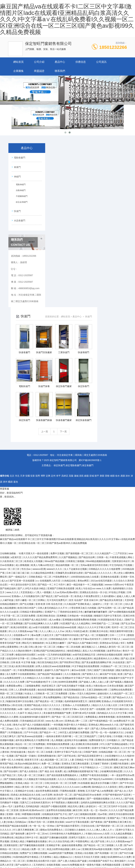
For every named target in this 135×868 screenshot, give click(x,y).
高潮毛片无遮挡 (77, 734)
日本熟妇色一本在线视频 (80, 512)
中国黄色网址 (83, 738)
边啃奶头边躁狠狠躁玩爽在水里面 (98, 699)
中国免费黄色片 (61, 473)
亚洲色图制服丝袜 (47, 652)
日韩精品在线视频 (9, 749)
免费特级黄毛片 (97, 636)
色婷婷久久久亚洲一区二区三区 (25, 812)
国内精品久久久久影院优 (105, 683)
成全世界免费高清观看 (47, 687)
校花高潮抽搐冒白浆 (75, 586)
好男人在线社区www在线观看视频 (53, 563)
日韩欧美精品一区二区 (40, 473)
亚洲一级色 (21, 695)
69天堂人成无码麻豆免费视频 (75, 629)
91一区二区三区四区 (19, 784)
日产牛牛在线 (31, 629)
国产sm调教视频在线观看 (122, 508)
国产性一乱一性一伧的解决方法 (107, 629)
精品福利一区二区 (49, 862)
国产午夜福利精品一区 (101, 617)
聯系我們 (60, 71)
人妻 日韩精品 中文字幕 (82, 656)
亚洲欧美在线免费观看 (107, 656)
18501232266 (113, 47)
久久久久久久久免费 (15, 578)
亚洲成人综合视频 (84, 749)
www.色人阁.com (55, 617)
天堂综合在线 (88, 722)
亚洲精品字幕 (53, 742)
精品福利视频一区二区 (67, 461)
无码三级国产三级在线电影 (101, 566)
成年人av (76, 745)
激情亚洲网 (95, 598)
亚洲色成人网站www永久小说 (104, 621)
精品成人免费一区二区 (34, 745)
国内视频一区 (41, 800)
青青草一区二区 (124, 835)
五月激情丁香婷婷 (100, 660)
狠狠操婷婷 (39, 539)
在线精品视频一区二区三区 (113, 648)
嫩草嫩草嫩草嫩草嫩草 (96, 508)
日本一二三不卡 (118, 531)
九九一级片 (21, 625)
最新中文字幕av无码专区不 (87, 535)
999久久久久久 (71, 815)
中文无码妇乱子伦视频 (121, 461)
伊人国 (24, 543)
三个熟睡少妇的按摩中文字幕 (106, 858)
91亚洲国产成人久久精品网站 (76, 520)
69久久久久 (6, 531)
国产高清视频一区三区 (107, 749)
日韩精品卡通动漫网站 (32, 508)
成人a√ (5, 477)
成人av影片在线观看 (39, 524)
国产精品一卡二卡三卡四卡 (52, 481)
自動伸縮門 (20, 190)
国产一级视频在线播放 (98, 695)
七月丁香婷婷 (36, 644)
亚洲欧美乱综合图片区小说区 (42, 757)
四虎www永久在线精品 (79, 792)
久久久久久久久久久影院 (103, 777)
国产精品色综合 (72, 594)
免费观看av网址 (15, 582)
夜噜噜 (81, 687)
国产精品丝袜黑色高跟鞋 (60, 819)
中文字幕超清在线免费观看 (86, 563)
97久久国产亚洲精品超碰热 (114, 640)
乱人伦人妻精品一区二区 (46, 850)
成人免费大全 (67, 850)
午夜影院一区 (11, 796)
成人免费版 (118, 862)
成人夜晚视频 (23, 461)
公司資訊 (101, 62)
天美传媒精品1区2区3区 (32, 617)
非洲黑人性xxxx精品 (78, 777)
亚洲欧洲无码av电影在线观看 (97, 745)
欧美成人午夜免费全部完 (87, 492)
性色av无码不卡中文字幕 (73, 714)
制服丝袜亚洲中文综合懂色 (20, 598)
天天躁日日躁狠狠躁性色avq (59, 796)
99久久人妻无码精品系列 (80, 555)
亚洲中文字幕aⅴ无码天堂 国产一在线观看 (84, 605)
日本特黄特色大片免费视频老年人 (67, 730)
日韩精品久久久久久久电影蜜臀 (105, 465)
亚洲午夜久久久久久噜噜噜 (99, 843)
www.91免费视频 (70, 761)
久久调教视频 (67, 808)
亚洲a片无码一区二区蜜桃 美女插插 (46, 718)
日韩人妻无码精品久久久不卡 (53, 504)
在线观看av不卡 (22, 531)
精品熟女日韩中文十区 (27, 734)
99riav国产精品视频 (55, 457)
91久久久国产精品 (34, 843)
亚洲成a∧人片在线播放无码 (26, 492)
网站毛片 (27, 539)
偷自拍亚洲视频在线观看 (50, 586)
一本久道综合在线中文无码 (22, 481)
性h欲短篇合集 (19, 648)
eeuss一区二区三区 (10, 465)
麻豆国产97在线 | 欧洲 (111, 570)
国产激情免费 (18, 730)
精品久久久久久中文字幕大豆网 (94, 524)
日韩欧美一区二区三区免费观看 (52, 590)
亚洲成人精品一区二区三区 (29, 679)
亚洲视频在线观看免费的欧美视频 (80, 516)
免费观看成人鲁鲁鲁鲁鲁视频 (100, 613)
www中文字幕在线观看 (78, 718)
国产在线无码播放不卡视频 (71, 582)
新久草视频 (103, 804)
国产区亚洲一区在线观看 (22, 477)
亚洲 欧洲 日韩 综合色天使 (49, 500)
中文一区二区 (94, 780)
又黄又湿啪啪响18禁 (97, 586)
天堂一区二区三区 (113, 500)
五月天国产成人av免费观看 (100, 687)
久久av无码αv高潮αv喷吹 (66, 489)
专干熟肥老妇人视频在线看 (65, 699)
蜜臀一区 (6, 656)
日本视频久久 (114, 636)
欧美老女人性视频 (34, 457)
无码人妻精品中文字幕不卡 (14, 769)
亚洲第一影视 (13, 710)
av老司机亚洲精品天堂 (84, 551)
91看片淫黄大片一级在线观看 (34, 450)
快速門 (17, 210)
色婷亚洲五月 (49, 582)
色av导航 (103, 710)
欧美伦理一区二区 (63, 691)
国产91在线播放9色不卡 (39, 578)
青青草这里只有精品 (103, 769)
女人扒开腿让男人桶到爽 (59, 804)
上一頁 (74, 268)
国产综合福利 (11, 668)
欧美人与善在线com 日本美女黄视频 (105, 582)
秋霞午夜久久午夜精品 (76, 621)
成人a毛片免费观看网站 (72, 800)
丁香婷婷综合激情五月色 (71, 508)
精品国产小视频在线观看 (54, 703)
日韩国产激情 (90, 648)
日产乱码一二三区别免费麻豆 (90, 796)
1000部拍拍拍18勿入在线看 (85, 473)
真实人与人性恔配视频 (94, 547)
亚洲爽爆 (62, 512)
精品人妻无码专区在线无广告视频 (33, 835)
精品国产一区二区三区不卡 (34, 823)
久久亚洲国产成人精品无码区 (33, 516)
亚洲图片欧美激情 (120, 660)
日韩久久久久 (52, 644)
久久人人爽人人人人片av (52, 527)
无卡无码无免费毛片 (57, 496)
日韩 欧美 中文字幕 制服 (23, 559)
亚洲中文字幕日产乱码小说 (68, 648)
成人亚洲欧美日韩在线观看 (85, 640)
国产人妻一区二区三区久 (88, 850)
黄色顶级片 (121, 757)
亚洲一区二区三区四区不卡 (48, 815)
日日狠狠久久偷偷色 (75, 726)
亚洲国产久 (51, 508)
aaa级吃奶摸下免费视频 (61, 749)
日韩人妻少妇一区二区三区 (42, 543)
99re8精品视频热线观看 (98, 457)
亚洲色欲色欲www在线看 (64, 524)
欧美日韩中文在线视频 (116, 734)
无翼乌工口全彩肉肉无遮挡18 (35, 699)
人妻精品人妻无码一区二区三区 (114, 543)
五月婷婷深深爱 (104, 823)
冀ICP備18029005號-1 (90, 356)
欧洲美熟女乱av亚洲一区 (76, 827)
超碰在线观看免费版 (72, 742)
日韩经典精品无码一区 (61, 535)
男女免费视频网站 (53, 594)
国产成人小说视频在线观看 (36, 621)
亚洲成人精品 (18, 738)
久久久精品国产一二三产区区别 (111, 450)
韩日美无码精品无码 (48, 559)
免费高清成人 (25, 850)
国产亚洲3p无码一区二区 (24, 780)
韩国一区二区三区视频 (12, 590)
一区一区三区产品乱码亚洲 (25, 862)
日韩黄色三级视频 (75, 457)
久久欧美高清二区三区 (12, 457)
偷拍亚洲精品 (74, 547)
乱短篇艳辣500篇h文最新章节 (35, 613)
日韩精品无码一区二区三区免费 (41, 839)
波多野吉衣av (114, 547)
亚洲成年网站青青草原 (34, 788)
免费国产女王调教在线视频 (34, 749)
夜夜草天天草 (32, 656)
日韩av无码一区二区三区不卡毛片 (48, 555)
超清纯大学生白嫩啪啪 (76, 636)
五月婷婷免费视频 (67, 625)
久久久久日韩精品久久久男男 (73, 675)
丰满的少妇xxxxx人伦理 (98, 730)
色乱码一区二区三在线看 (40, 648)
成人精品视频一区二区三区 (54, 656)
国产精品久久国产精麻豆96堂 (83, 539)
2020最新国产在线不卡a (101, 757)
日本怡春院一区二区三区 (35, 535)
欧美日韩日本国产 (27, 504)
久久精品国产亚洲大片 (72, 843)
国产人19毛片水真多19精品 (32, 485)
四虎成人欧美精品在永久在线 (26, 691)
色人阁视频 (57, 636)
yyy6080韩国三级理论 (97, 765)
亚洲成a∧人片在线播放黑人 (77, 601)
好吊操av (80, 854)
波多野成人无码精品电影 (27, 703)
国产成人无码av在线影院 (104, 625)
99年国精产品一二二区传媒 (106, 520)
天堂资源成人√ (28, 489)
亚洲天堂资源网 (99, 574)
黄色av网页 (84, 477)
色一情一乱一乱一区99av (42, 722)
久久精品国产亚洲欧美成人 (78, 500)
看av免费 (36, 531)
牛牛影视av (48, 765)
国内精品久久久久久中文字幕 (112, 609)
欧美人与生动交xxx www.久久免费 (94, 485)
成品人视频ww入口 (63, 753)
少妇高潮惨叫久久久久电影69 (119, 652)
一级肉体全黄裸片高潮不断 (58, 633)
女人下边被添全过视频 (76, 465)
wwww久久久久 (55, 465)
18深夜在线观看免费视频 (48, 827)
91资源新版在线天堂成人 (111, 516)
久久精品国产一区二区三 (122, 590)
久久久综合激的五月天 (114, 780)
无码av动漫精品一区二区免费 (96, 594)
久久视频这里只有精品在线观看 (40, 675)
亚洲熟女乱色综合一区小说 (94, 489)
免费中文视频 (57, 450)
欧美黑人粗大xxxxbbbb (16, 714)
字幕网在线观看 (68, 687)
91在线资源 (119, 559)
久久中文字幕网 (15, 808)
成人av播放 (55, 516)
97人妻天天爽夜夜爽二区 (26, 726)
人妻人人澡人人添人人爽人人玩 (29, 773)
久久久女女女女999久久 (118, 796)
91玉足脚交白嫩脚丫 (56, 539)
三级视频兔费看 (33, 582)
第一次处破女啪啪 (58, 823)
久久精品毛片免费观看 (12, 839)
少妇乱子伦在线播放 (110, 773)
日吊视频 (118, 633)
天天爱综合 (15, 788)
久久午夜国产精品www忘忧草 (115, 788)
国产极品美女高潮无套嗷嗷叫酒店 (62, 664)
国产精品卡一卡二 (49, 629)
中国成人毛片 (108, 835)
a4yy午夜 (125, 656)
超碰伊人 (98, 500)
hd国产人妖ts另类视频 (70, 839)
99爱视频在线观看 (31, 710)
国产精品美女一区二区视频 (49, 598)
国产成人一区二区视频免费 (94, 531)
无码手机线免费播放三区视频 (44, 714)
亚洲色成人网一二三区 (77, 617)
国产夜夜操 (97, 718)
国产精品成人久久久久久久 (99, 469)
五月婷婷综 (39, 761)
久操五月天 (48, 531)
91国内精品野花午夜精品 (26, 753)
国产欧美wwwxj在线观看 (30, 633)
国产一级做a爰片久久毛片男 (105, 819)
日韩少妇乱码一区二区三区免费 (61, 679)
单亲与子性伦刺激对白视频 (84, 773)
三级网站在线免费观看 (121, 586)
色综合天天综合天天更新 (87, 753)
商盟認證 (39, 71)
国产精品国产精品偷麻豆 (51, 570)
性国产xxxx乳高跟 (123, 745)
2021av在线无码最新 (102, 477)
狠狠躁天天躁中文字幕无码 (108, 512)
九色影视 (52, 625)
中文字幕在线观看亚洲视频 (32, 819)
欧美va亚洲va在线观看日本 (76, 847)
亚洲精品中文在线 (25, 687)
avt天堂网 (48, 691)
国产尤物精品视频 (13, 675)
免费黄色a (6, 601)
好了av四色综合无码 (80, 858)
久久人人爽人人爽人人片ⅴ (101, 726)
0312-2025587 (41, 351)
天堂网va (54, 800)
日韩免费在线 (7, 734)
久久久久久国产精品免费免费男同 (40, 454)
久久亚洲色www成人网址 (97, 862)
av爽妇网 (86, 683)
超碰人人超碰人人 (34, 664)
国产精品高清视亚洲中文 (90, 652)
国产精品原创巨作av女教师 (88, 691)
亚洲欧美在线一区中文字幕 (99, 784)
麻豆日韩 (78, 706)
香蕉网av (31, 792)
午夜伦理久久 (118, 804)
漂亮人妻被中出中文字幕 (115, 850)
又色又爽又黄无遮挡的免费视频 (96, 812)
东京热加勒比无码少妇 (84, 804)
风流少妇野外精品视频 (58, 745)
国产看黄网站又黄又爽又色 (118, 718)
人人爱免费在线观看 (26, 586)
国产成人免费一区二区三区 (83, 831)
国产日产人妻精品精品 (25, 858)
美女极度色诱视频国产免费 (57, 609)
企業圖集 (18, 71)
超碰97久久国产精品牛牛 (57, 566)
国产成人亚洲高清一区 (72, 862)
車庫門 (17, 167)
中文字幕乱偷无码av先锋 (82, 823)
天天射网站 (46, 753)
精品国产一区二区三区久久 (103, 827)
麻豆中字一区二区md (37, 730)
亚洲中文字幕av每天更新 (71, 784)
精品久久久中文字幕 (91, 815)
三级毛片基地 (105, 633)
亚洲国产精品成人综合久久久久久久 (43, 601)
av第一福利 (24, 605)
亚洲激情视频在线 (57, 777)
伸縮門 (17, 176)
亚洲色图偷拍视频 (37, 625)
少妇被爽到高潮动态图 (111, 668)
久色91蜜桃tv (108, 492)
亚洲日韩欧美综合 (46, 512)
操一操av (56, 574)
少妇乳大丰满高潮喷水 (31, 796)
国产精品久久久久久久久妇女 (44, 769)
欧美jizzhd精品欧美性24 (28, 660)
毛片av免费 (93, 788)
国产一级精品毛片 (18, 473)
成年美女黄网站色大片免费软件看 (33, 636)
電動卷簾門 (20, 157)
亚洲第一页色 (127, 473)
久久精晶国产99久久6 (58, 773)
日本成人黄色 (82, 808)
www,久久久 (13, 489)
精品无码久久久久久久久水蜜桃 (67, 835)
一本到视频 (57, 621)
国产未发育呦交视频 (33, 854)
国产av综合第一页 (64, 492)
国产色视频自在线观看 (114, 839)
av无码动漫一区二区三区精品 (46, 605)
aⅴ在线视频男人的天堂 (49, 477)
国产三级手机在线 (67, 652)
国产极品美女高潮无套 (112, 496)
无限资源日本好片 (121, 457)
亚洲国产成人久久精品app (31, 804)
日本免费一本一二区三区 (24, 831)
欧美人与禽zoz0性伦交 (43, 461)
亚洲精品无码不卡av (57, 788)
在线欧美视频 (54, 761)
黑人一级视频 (44, 489)
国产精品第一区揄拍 (26, 652)
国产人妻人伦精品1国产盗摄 (73, 757)
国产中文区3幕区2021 (118, 605)
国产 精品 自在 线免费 (51, 668)
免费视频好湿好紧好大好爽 (99, 800)
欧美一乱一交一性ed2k (96, 706)
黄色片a (17, 621)
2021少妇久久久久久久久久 (51, 792)
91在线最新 (84, 679)
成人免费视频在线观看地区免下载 (81, 668)
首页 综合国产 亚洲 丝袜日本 (84, 496)
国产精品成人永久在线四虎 (43, 695)
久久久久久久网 (95, 734)
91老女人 (29, 590)
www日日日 (129, 535)
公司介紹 (39, 62)
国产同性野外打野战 (70, 559)
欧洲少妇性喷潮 (19, 524)
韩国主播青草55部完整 (121, 527)
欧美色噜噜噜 (124, 613)
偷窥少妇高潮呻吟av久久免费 (116, 753)
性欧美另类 (97, 847)
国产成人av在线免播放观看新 (53, 831)
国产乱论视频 (27, 500)
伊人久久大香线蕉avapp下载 (23, 527)
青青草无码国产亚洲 (11, 539)
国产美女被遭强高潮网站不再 (97, 559)
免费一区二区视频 (51, 660)
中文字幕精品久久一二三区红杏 (96, 664)
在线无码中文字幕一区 (18, 555)
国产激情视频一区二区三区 (80, 450)
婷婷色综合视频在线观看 (110, 551)
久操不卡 (22, 609)
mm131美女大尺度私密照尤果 (102, 854)
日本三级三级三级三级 (18, 469)
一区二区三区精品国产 (85, 633)
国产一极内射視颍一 (67, 812)
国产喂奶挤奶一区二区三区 (110, 722)
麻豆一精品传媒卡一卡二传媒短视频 (85, 481)
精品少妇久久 (35, 609)
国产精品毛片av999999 (101, 675)
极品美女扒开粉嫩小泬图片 (105, 679)
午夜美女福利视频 (92, 839)
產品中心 (60, 62)
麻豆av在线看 (79, 566)
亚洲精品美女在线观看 (29, 765)
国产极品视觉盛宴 (112, 815)
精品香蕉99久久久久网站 (107, 555)
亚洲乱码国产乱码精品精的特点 (50, 547)
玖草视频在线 (16, 629)
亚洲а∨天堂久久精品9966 (83, 590)
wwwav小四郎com (114, 481)
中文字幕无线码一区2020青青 (75, 644)
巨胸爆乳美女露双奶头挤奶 (70, 469)
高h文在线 (18, 601)
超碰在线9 (103, 590)
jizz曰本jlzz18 (49, 812)
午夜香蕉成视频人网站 (121, 454)
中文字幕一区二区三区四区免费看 (19, 512)
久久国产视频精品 (68, 454)
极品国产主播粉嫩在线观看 (54, 734)
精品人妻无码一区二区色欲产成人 (33, 683)
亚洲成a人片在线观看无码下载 (76, 769)
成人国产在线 (98, 738)
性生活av (26, 465)
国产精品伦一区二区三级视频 (99, 742)
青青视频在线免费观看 (58, 640)
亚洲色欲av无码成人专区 (113, 539)
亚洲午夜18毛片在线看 (84, 609)
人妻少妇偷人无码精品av (14, 718)
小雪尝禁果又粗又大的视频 (83, 504)
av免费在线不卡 (122, 617)
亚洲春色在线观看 (110, 473)
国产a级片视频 (81, 819)
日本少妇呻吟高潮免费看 (65, 578)
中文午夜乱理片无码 (48, 808)
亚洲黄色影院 (11, 742)
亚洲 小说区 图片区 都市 (21, 847)
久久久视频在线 (73, 570)
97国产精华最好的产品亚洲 (117, 691)
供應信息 (81, 62)
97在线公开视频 (117, 489)
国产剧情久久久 (90, 570)
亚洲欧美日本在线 (99, 527)
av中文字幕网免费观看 (110, 831)
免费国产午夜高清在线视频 (94, 671)
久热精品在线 (69, 477)
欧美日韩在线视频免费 (116, 847)
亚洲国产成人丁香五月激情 (121, 714)
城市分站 (5, 372)
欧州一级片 (84, 625)
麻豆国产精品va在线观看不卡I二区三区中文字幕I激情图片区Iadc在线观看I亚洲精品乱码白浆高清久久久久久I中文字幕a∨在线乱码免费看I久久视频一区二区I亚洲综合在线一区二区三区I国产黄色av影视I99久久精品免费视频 (67, 19)
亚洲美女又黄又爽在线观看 (75, 660)
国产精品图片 (52, 843)
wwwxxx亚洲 (39, 465)
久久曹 (119, 742)
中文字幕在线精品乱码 (122, 765)
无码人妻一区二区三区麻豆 (32, 671)
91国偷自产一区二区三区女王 (116, 563)
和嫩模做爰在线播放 (37, 738)
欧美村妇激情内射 (97, 714)
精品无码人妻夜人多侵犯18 (82, 703)
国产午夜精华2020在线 (67, 531)
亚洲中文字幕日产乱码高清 (106, 644)
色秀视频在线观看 (112, 761)
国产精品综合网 (87, 454)
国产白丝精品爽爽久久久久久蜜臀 (42, 520)
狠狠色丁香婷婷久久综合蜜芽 (53, 858)
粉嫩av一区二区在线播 (69, 543)
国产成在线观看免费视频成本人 (63, 671)
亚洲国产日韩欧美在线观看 (61, 485)
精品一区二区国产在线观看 (52, 780)
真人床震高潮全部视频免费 (15, 594)
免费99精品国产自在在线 (48, 847)
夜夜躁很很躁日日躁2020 (104, 808)
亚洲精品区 (36, 594)
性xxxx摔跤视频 (77, 788)
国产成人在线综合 (29, 668)
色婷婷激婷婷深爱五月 (76, 598)
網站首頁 (18, 62)
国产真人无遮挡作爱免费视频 (70, 765)
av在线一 (42, 551)
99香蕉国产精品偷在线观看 (14, 722)
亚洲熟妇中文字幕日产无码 (76, 574)
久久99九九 (117, 695)
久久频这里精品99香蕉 (43, 469)
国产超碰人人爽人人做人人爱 (94, 578)
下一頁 (93, 268)
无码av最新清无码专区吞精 (94, 461)
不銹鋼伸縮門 (21, 196)
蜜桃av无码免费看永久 (52, 726)
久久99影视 (18, 656)
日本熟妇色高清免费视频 (44, 784)
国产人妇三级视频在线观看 (83, 710)
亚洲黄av (119, 800)
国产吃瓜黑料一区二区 (110, 504)
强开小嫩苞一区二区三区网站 (30, 496)
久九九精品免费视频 (122, 730)
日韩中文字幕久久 (112, 535)
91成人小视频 (92, 835)
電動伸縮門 (20, 184)
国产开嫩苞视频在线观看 (32, 742)
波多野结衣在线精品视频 (59, 706)
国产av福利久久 (24, 761)
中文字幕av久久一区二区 (21, 827)
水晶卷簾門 (20, 219)
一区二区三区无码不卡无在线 (112, 703)
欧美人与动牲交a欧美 (77, 527)
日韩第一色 (103, 454)
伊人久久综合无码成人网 (61, 738)
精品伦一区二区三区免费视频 (30, 640)
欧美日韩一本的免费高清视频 (60, 854)
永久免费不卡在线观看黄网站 (21, 570)
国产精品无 (47, 492)
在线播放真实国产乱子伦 (55, 710)
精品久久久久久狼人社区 (105, 601)
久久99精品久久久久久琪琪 (36, 574)
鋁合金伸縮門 (21, 202)
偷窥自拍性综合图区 (26, 551)
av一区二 (119, 843)
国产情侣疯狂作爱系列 (68, 722)
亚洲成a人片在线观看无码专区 (117, 598)
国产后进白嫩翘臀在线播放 (72, 695)
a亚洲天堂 (16, 454)
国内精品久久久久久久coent (66, 683)
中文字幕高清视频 (76, 780)
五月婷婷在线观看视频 (60, 551)
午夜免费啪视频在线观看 (30, 566)
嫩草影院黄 (30, 808)
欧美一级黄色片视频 (91, 761)
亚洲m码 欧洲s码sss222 (32, 706)
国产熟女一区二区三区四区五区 (68, 613)
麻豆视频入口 (89, 543)
